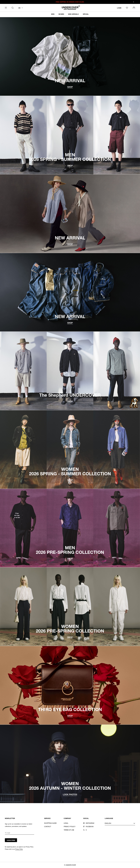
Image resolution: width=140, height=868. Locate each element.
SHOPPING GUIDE (50, 823)
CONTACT (48, 827)
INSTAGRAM (90, 823)
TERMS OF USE (69, 830)
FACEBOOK (90, 827)
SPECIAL (86, 14)
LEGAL (66, 823)
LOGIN (119, 8)
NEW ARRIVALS (73, 14)
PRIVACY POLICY (70, 827)
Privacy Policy (19, 849)
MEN (53, 14)
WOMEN (61, 14)
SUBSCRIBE (11, 840)
